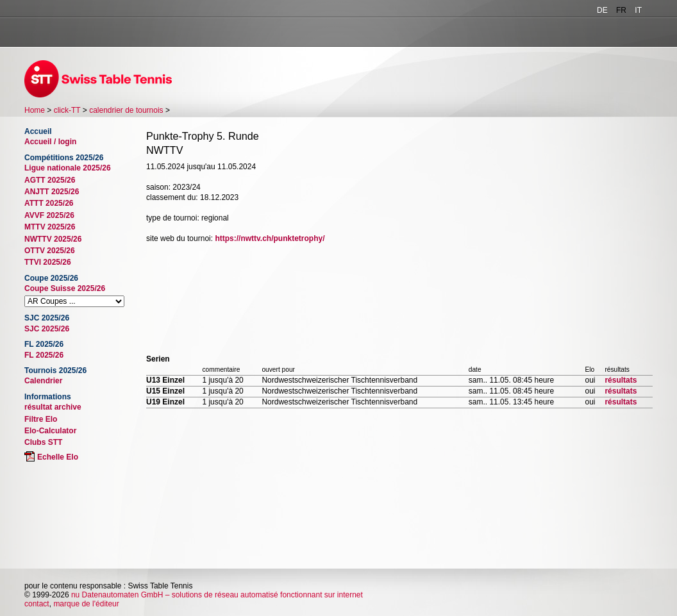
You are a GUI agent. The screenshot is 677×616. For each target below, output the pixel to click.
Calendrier (43, 381)
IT (638, 10)
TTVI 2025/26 (48, 262)
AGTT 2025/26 (50, 180)
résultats (621, 380)
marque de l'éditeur (86, 604)
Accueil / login (50, 142)
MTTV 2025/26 (50, 227)
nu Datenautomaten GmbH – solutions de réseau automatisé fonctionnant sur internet (217, 595)
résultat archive (53, 407)
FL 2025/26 (44, 355)
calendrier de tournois (126, 110)
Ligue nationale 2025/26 (68, 168)
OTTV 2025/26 (50, 251)
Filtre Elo (41, 419)
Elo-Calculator (50, 431)
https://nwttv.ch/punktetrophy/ (270, 238)
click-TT (67, 110)
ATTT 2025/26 (49, 203)
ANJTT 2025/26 (52, 192)
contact (37, 604)
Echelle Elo (58, 457)
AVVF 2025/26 (49, 215)
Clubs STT (43, 442)
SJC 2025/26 (47, 329)
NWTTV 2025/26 (53, 239)
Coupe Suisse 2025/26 (65, 288)
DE (602, 10)
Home (35, 110)
